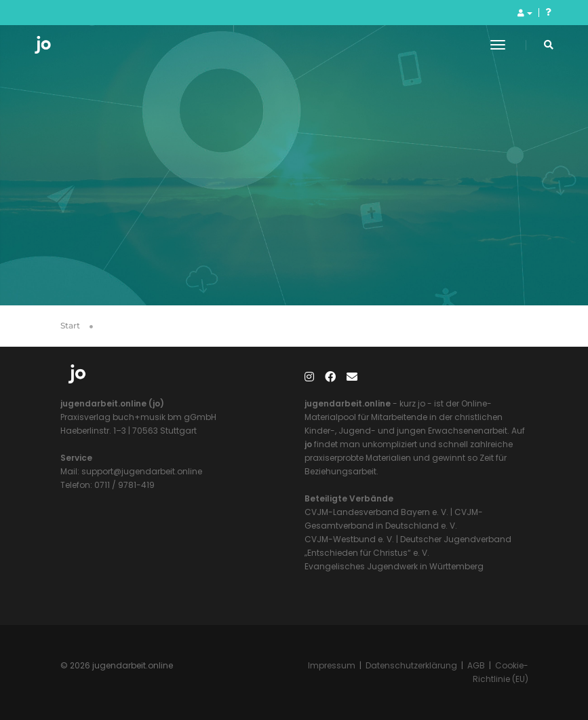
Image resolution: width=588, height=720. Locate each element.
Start (70, 325)
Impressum (332, 665)
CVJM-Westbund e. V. (349, 539)
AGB (476, 665)
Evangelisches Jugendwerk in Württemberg (394, 566)
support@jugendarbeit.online (141, 471)
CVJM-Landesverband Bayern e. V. (376, 512)
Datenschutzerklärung (411, 665)
